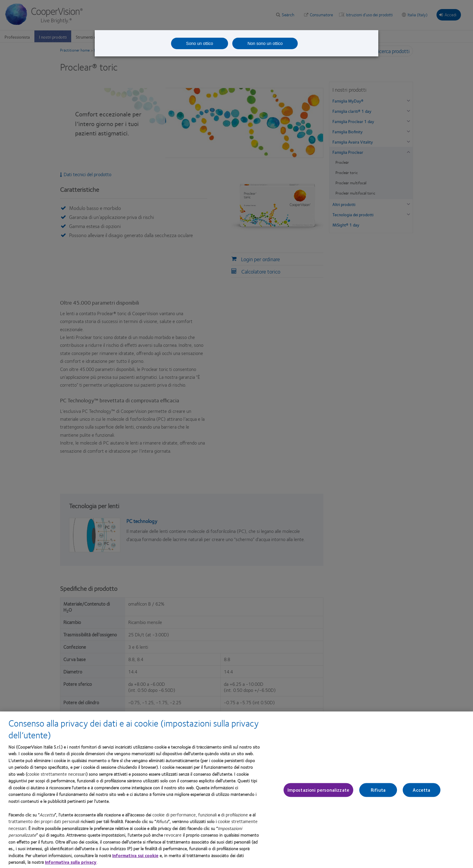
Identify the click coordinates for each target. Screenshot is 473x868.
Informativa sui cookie (135, 861)
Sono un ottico (200, 43)
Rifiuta (378, 795)
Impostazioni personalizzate (318, 795)
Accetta (421, 795)
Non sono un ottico (265, 43)
